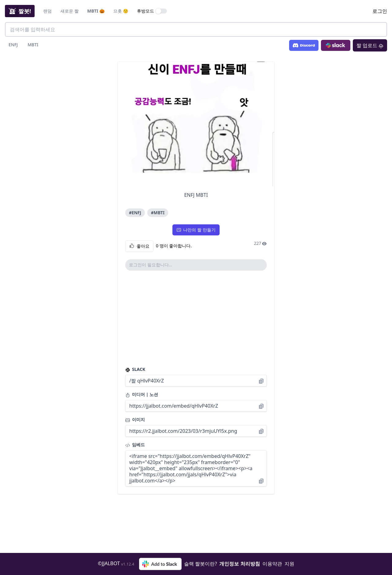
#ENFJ (135, 213)
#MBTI (158, 213)
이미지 (135, 419)
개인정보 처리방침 (239, 564)
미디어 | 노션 (142, 394)
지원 (289, 564)
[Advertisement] (196, 318)
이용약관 (272, 564)
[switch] (161, 11)
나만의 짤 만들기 (196, 230)
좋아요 (139, 246)
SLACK (135, 369)
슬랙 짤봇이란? (200, 564)
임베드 (135, 445)
